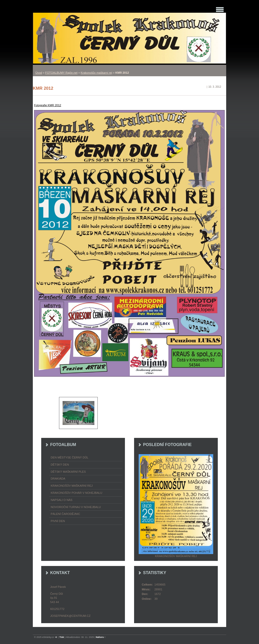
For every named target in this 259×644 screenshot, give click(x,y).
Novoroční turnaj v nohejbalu (76, 507)
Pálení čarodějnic (65, 514)
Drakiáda (58, 479)
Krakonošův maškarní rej (96, 73)
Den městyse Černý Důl (69, 457)
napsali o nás (61, 500)
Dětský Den (60, 465)
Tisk (62, 637)
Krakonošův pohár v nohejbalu (76, 493)
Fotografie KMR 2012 (48, 105)
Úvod (39, 73)
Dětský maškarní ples (68, 472)
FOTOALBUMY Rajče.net (61, 73)
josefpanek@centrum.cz (70, 616)
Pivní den (58, 521)
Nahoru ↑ (101, 637)
